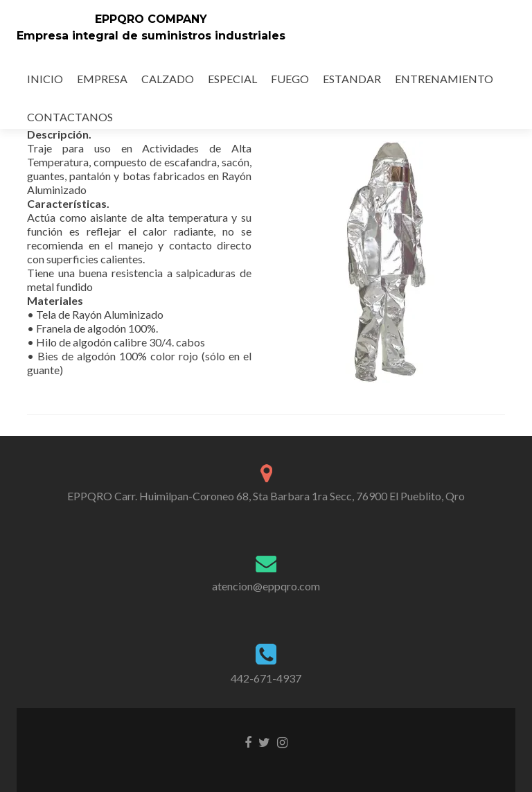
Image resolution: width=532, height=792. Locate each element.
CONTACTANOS (70, 117)
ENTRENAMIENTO (444, 79)
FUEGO (290, 79)
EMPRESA (102, 79)
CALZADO (168, 79)
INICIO (45, 79)
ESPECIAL (232, 79)
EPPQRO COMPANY (151, 19)
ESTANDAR (352, 79)
